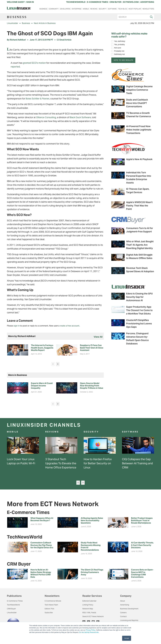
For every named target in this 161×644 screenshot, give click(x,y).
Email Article (64, 40)
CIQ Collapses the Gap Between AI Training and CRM (137, 463)
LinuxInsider (13, 23)
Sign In (30, 2)
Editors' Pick (49, 609)
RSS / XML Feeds (89, 613)
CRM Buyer (11, 609)
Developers (65, 9)
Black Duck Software (80, 117)
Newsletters (148, 9)
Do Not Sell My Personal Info (89, 632)
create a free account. (69, 326)
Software (112, 9)
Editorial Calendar (89, 601)
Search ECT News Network (93, 616)
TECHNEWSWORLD (76, 2)
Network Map (88, 609)
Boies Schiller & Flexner (37, 99)
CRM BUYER (115, 2)
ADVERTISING (147, 2)
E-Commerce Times (15, 601)
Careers (123, 613)
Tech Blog (123, 9)
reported (15, 67)
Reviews (94, 9)
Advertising (125, 605)
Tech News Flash (51, 605)
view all (98, 337)
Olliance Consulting (46, 117)
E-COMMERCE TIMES (97, 2)
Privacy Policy (91, 630)
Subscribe (49, 613)
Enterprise (77, 9)
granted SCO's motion (34, 63)
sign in (17, 326)
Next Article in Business (45, 23)
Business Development (129, 609)
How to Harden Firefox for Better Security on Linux (98, 463)
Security (103, 9)
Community (54, 9)
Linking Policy (88, 605)
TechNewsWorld (13, 605)
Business (43, 9)
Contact (123, 616)
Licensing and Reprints (129, 620)
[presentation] (53, 364)
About (123, 601)
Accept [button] (127, 638)
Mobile (86, 9)
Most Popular (135, 9)
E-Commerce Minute (53, 601)
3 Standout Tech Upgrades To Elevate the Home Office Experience (61, 463)
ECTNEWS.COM (131, 2)
